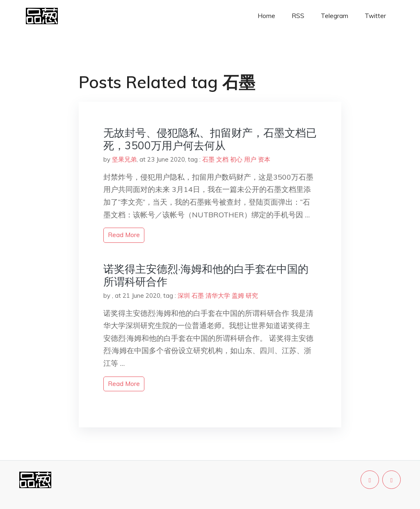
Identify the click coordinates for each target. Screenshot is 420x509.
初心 (236, 159)
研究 (252, 296)
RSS (298, 16)
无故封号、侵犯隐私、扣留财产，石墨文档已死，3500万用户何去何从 (210, 139)
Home (266, 16)
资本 (264, 159)
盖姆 (238, 296)
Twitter (375, 16)
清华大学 (218, 296)
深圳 (184, 296)
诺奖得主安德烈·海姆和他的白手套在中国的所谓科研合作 (206, 275)
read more (124, 235)
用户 (250, 159)
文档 (222, 159)
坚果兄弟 (124, 159)
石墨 (208, 159)
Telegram (334, 16)
